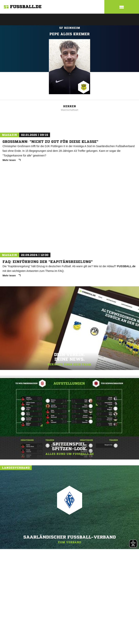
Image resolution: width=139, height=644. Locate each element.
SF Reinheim (70, 28)
